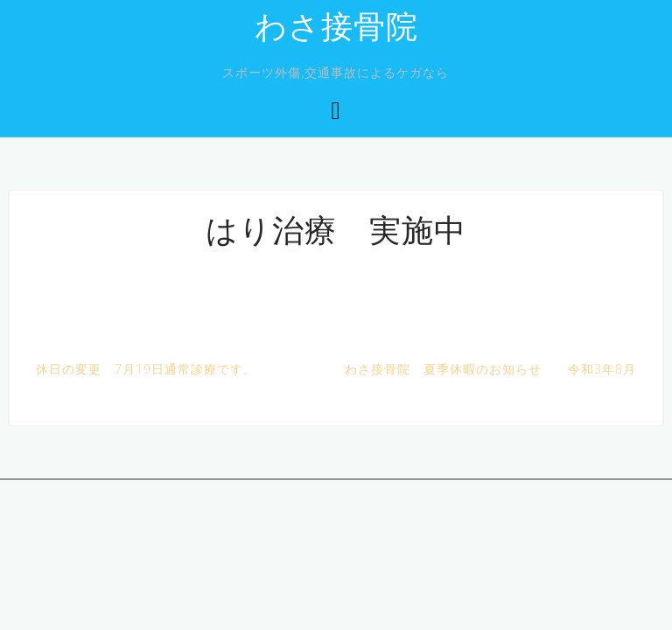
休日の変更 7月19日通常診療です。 (146, 369)
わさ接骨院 (336, 30)
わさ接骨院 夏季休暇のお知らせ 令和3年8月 (490, 369)
